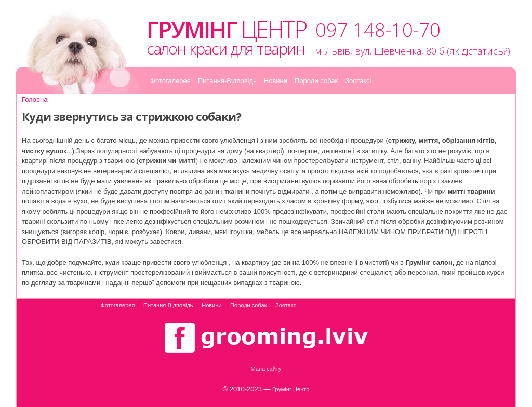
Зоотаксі (358, 81)
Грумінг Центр (291, 389)
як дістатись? (478, 51)
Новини (276, 81)
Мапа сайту (266, 369)
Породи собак (316, 81)
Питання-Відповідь (227, 81)
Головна (35, 99)
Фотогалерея (170, 81)
